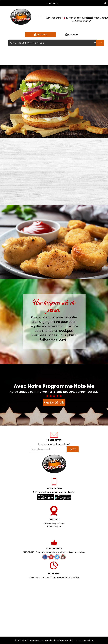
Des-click (69, 640)
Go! (100, 43)
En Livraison (40, 35)
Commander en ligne (84, 640)
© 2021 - (18, 640)
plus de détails (54, 403)
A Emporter (72, 35)
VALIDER (73, 449)
